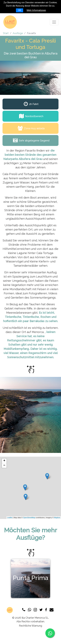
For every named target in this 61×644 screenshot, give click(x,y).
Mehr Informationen (36, 10)
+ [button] (4, 461)
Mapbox (57, 518)
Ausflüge (18, 33)
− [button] (4, 466)
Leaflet (10, 518)
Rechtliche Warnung (30, 626)
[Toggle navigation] (54, 22)
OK (20, 10)
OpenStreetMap (29, 518)
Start (6, 33)
